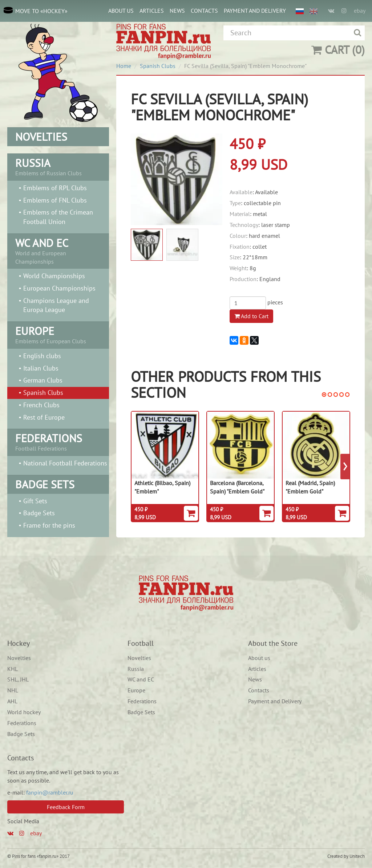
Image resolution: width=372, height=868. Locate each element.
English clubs (42, 356)
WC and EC (141, 679)
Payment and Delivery (255, 11)
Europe (136, 690)
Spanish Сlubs (43, 393)
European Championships (59, 288)
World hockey (24, 712)
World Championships (54, 276)
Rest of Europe (44, 417)
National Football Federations (65, 463)
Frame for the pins (49, 525)
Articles (152, 11)
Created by (338, 856)
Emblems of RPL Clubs (55, 188)
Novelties (19, 658)
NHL (13, 690)
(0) (338, 50)
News (177, 11)
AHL (12, 701)
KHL (13, 669)
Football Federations (58, 441)
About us (121, 11)
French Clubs (41, 405)
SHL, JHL (18, 679)
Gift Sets (35, 501)
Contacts (204, 11)
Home (124, 66)
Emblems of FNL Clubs (55, 200)
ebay (360, 11)
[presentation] (345, 467)
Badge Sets (39, 513)
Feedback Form (66, 807)
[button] (324, 395)
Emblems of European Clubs (58, 334)
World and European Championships (58, 250)
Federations (22, 723)
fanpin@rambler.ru (50, 792)
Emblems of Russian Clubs (58, 166)
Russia (136, 669)
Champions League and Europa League (56, 305)
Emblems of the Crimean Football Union (58, 217)
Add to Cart (251, 316)
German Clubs (43, 380)
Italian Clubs (41, 368)
